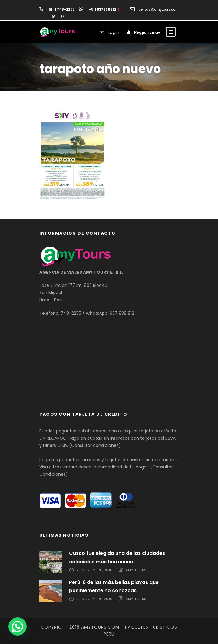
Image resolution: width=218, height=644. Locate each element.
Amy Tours (136, 570)
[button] (18, 626)
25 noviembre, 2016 (94, 599)
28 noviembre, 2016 (94, 570)
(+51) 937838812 (102, 9)
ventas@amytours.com (159, 9)
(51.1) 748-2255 (61, 9)
